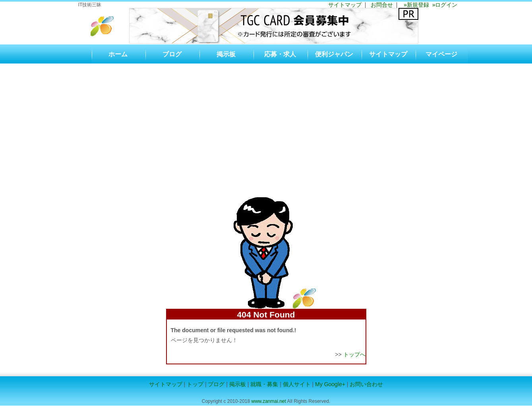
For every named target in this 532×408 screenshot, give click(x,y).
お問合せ (382, 5)
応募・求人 (280, 54)
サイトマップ (345, 5)
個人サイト (297, 384)
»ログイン (443, 5)
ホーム (118, 54)
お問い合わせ (366, 384)
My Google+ (330, 384)
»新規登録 (416, 5)
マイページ (441, 54)
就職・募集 (264, 384)
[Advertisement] (266, 123)
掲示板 (226, 54)
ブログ (172, 54)
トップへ (354, 354)
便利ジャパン (334, 54)
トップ (195, 384)
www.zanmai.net (268, 401)
